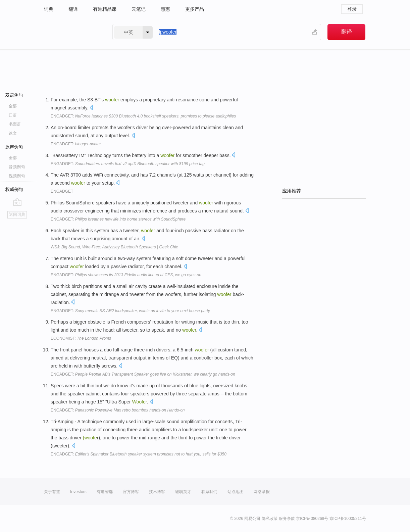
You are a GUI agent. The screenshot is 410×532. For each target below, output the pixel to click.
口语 (13, 115)
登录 (352, 9)
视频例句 (17, 176)
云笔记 (139, 9)
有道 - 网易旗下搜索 (71, 32)
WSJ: (114, 247)
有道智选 (105, 492)
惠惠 (165, 9)
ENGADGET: (143, 116)
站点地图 (236, 492)
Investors (78, 492)
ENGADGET (62, 191)
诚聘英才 (183, 492)
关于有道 (52, 492)
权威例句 (14, 189)
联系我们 (209, 492)
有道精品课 (105, 9)
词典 (49, 9)
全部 (13, 106)
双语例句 (14, 95)
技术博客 (157, 492)
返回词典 (17, 214)
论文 (13, 133)
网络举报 (262, 492)
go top (17, 202)
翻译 (73, 9)
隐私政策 (270, 519)
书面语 (15, 124)
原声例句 (14, 147)
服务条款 (287, 519)
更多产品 (195, 9)
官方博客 (131, 492)
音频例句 (17, 167)
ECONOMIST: (81, 338)
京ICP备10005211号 (348, 519)
